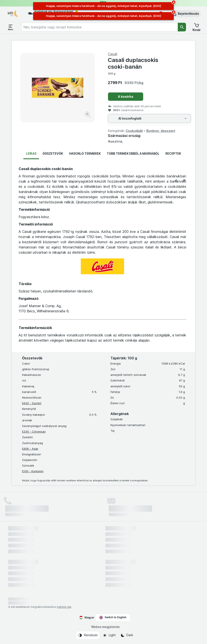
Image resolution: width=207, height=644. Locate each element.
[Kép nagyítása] (88, 115)
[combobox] (100, 27)
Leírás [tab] (31, 153)
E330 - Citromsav (34, 431)
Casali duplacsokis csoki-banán (133, 63)
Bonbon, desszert (161, 131)
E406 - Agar (30, 449)
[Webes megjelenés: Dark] (127, 635)
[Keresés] (182, 27)
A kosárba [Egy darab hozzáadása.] (126, 97)
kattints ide (64, 607)
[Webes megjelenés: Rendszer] (88, 635)
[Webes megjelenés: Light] (109, 635)
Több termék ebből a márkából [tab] (133, 153)
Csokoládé (134, 131)
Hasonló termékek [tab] (85, 153)
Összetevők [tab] (53, 153)
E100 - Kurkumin (33, 471)
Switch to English (113, 617)
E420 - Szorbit (32, 403)
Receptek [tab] (173, 153)
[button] (185, 14)
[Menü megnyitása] (11, 27)
